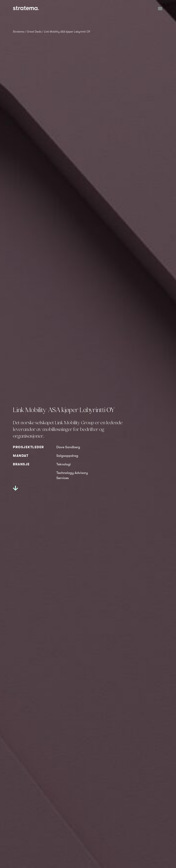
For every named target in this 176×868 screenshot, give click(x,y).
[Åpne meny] (160, 8)
